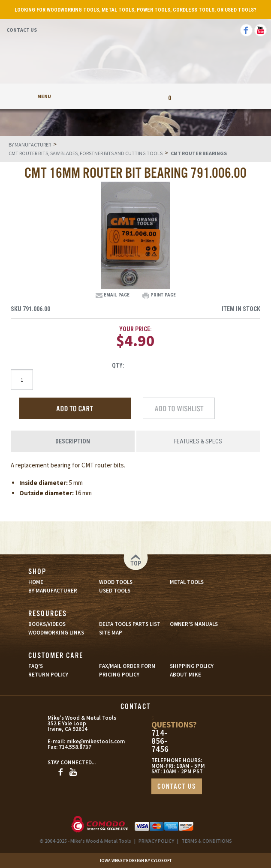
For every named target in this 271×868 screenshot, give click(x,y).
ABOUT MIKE (185, 675)
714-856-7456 (160, 741)
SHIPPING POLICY (192, 666)
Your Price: (135, 329)
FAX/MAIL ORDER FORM (127, 666)
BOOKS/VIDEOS (47, 624)
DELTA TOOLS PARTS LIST (130, 624)
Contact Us (22, 30)
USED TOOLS (115, 591)
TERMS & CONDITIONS (207, 841)
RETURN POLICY (48, 675)
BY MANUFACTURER (53, 591)
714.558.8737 (75, 747)
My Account (102, 96)
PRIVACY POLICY (156, 841)
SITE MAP (111, 633)
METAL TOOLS (187, 582)
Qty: (118, 365)
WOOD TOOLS (116, 582)
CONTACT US (177, 787)
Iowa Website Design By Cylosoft (136, 861)
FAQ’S (36, 666)
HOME (36, 582)
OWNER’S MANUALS (194, 624)
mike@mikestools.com (84, 741)
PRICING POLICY (119, 675)
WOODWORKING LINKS (56, 633)
